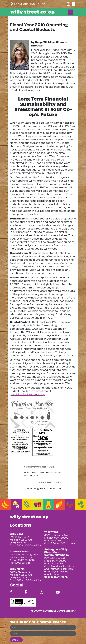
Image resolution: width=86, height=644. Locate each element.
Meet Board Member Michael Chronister (43, 474)
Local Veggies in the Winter (44, 488)
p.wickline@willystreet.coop (27, 394)
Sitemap (71, 611)
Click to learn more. (56, 577)
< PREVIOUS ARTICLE (39, 466)
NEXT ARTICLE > (50, 482)
